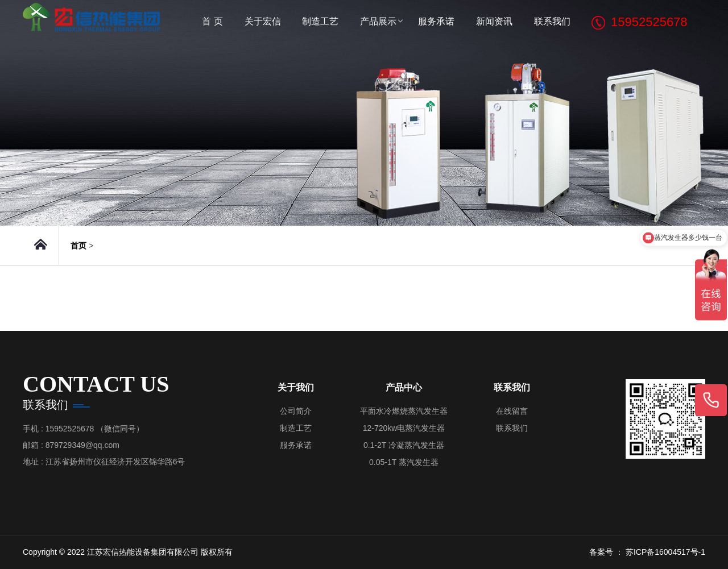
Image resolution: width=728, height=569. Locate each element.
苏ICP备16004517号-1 (665, 552)
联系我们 (552, 21)
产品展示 (378, 21)
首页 (78, 246)
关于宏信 (263, 21)
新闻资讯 (494, 21)
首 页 (212, 21)
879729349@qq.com (82, 445)
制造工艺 (320, 21)
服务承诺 (436, 21)
